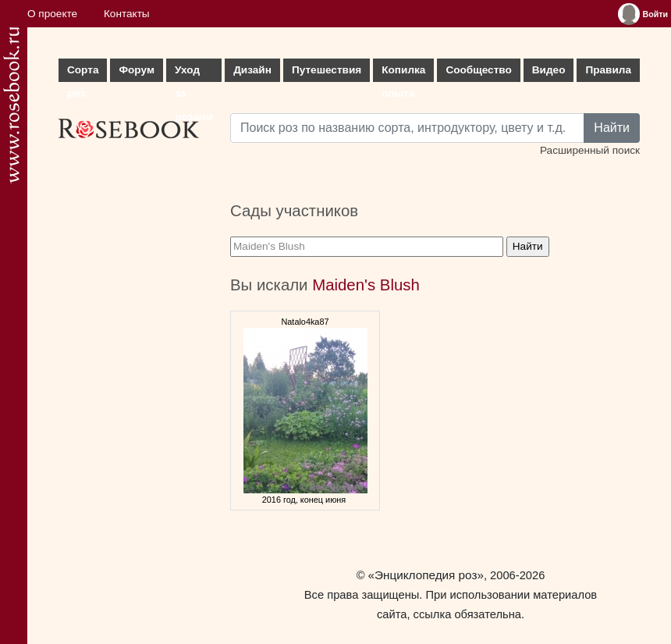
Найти (612, 128)
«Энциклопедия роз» (426, 575)
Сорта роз (83, 73)
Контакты (127, 14)
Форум (136, 70)
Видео (549, 70)
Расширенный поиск (590, 150)
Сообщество (478, 70)
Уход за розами (194, 73)
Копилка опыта (403, 73)
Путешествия (327, 70)
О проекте (52, 14)
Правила (608, 70)
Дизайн (252, 70)
